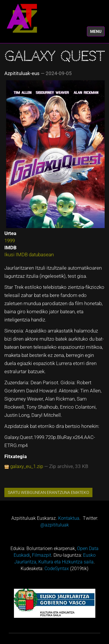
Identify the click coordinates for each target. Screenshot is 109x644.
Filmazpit (42, 555)
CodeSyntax (57, 569)
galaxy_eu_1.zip (27, 466)
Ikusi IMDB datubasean (29, 255)
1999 (10, 241)
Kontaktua (69, 518)
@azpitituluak (55, 525)
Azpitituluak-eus (22, 73)
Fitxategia (16, 456)
